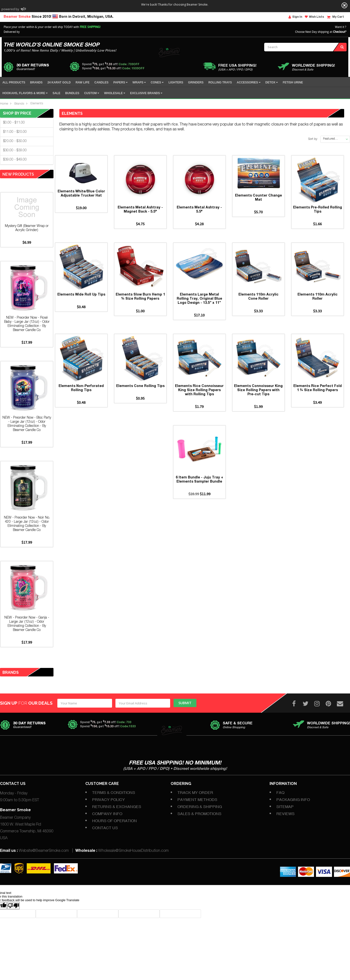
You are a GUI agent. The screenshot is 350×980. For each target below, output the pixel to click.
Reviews (285, 814)
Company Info (107, 814)
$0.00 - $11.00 (14, 123)
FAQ (280, 792)
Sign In (295, 17)
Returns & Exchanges (117, 807)
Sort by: (313, 139)
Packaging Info (293, 800)
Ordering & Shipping (200, 807)
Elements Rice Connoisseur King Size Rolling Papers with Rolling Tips (199, 403)
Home (4, 104)
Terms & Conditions (114, 792)
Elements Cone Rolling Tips (140, 399)
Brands (19, 104)
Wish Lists (314, 17)
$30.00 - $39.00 (15, 151)
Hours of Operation (114, 821)
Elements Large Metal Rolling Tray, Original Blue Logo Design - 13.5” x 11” (199, 307)
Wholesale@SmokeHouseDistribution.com (133, 851)
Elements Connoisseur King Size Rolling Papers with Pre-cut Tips (258, 403)
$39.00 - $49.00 (15, 160)
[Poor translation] (13, 906)
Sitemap (285, 807)
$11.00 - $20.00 (15, 132)
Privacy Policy (109, 800)
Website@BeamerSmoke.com (44, 851)
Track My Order (195, 792)
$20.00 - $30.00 (15, 141)
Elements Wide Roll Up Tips (81, 303)
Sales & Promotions (199, 814)
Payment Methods (197, 800)
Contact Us (105, 828)
